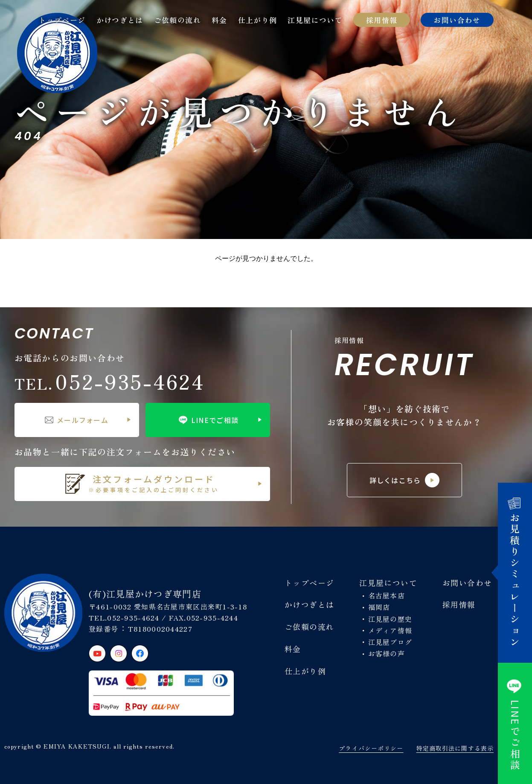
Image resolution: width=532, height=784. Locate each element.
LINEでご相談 (208, 420)
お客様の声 (387, 653)
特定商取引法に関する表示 (455, 748)
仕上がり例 (258, 20)
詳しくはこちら (405, 480)
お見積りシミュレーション (515, 573)
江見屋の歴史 (390, 619)
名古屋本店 (387, 595)
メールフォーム (77, 420)
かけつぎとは (120, 20)
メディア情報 (390, 630)
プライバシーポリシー (371, 748)
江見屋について (315, 20)
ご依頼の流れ (177, 20)
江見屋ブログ (390, 642)
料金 (219, 20)
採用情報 (382, 20)
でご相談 (515, 723)
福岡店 (379, 607)
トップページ (62, 20)
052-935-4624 (110, 381)
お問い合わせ (457, 20)
